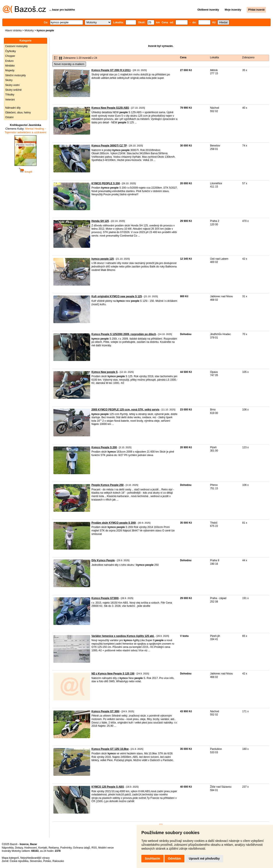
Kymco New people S (105, 372)
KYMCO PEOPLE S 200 (106, 183)
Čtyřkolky (10, 51)
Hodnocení (31, 848)
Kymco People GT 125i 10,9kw (110, 749)
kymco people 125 (103, 259)
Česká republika (19, 861)
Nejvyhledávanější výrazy (35, 858)
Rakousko (58, 861)
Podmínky (66, 848)
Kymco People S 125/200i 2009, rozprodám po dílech (124, 334)
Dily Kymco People (103, 560)
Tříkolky (10, 95)
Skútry (9, 80)
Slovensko (36, 861)
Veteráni (10, 100)
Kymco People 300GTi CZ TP (109, 146)
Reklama (54, 848)
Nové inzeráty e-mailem (69, 64)
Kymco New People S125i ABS (110, 108)
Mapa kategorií (10, 858)
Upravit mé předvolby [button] (204, 858)
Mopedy (10, 70)
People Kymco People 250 (108, 485)
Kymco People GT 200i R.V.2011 (111, 70)
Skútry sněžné (13, 90)
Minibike (10, 66)
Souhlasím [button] (152, 858)
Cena (183, 57)
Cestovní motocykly (16, 46)
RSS (94, 848)
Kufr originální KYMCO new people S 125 (117, 296)
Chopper (10, 56)
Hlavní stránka (13, 30)
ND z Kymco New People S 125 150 (113, 674)
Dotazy (19, 848)
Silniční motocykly (15, 75)
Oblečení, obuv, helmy (18, 113)
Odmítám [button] (175, 858)
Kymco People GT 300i (105, 711)
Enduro (9, 61)
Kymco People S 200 (104, 447)
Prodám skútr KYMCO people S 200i (114, 523)
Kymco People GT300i (105, 598)
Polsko (47, 861)
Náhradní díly (13, 108)
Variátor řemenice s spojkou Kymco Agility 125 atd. (123, 636)
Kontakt (43, 848)
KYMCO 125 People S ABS (108, 787)
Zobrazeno (248, 57)
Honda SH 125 (100, 221)
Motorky (29, 30)
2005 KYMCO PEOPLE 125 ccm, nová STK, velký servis (125, 410)
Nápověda (8, 848)
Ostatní (9, 117)
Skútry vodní (12, 85)
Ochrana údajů (82, 848)
